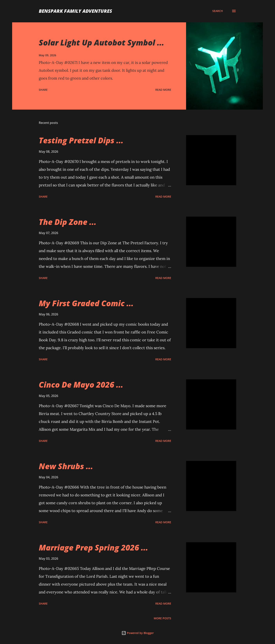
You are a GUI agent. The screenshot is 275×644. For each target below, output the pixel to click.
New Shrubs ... (66, 466)
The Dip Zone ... (68, 222)
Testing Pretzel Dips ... (81, 140)
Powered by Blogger (138, 633)
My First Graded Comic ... (86, 303)
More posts (162, 618)
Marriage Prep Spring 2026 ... (93, 547)
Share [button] (43, 90)
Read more (163, 90)
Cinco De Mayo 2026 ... (81, 385)
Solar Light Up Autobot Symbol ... (101, 42)
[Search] (218, 11)
